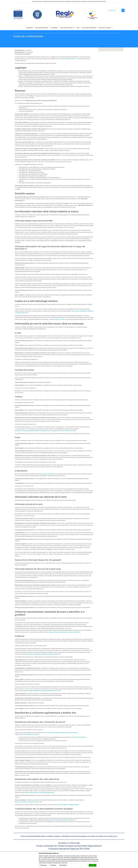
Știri (78, 28)
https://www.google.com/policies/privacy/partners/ (40, 793)
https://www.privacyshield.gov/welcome (62, 820)
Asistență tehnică (105, 28)
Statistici (53, 865)
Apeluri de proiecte (67, 28)
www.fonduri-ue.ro (110, 836)
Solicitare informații (89, 28)
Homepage (29, 28)
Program (54, 28)
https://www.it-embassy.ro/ (79, 737)
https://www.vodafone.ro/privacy (67, 431)
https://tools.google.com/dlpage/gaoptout (67, 805)
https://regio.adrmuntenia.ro (69, 59)
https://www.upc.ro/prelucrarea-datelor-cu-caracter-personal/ (34, 431)
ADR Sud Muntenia (41, 28)
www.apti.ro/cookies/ (59, 319)
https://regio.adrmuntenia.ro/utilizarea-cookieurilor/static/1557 (63, 632)
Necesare (44, 865)
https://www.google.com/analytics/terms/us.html (29, 802)
